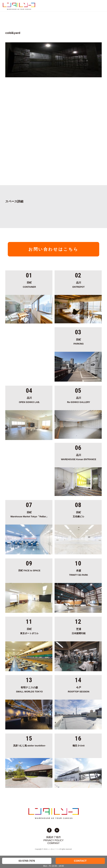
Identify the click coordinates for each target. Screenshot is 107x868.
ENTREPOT (79, 284)
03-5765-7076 (27, 861)
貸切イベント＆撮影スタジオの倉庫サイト (19, 6)
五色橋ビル (79, 514)
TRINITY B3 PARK (79, 572)
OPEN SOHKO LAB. (29, 400)
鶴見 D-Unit (78, 746)
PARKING (79, 341)
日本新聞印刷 (79, 631)
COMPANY (54, 843)
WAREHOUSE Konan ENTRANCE (79, 457)
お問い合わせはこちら (53, 249)
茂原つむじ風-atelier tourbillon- (29, 746)
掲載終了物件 (53, 837)
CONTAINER (29, 284)
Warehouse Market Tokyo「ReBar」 (29, 514)
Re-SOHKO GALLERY (79, 400)
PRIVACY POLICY (53, 840)
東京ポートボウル (29, 631)
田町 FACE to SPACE (29, 571)
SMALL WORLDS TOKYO (29, 689)
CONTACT (80, 861)
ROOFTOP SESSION (79, 689)
